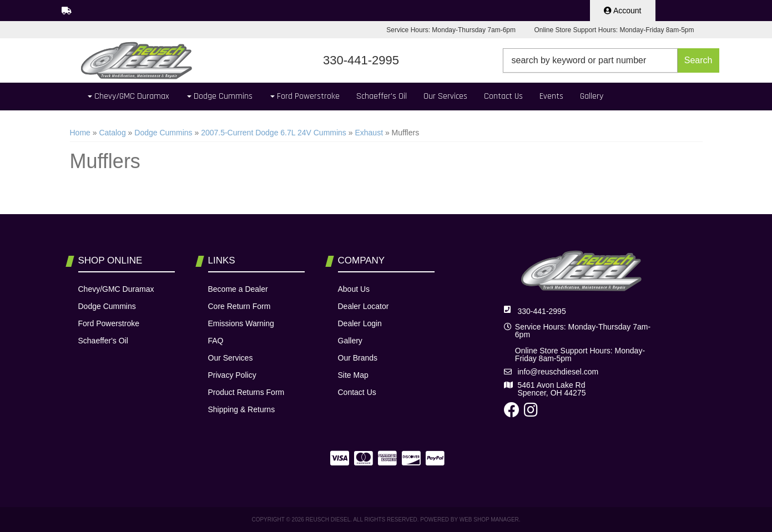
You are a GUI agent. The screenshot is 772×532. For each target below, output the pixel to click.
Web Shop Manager (489, 520)
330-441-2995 (542, 311)
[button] (611, 60)
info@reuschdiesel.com (558, 372)
